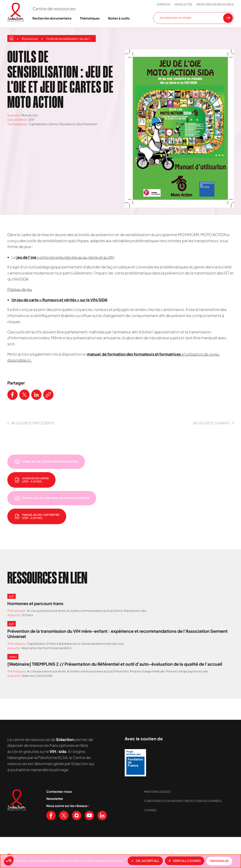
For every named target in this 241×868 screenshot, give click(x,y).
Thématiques (90, 18)
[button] (9, 861)
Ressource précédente (31, 423)
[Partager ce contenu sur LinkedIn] (36, 395)
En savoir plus (115, 861)
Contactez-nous (59, 791)
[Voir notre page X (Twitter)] (64, 815)
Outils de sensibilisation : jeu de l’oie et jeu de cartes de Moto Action (70, 39)
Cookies (150, 810)
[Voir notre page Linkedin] (102, 815)
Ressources (30, 39)
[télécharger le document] (31, 480)
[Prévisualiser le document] (46, 462)
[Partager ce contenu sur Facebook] (12, 395)
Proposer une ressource (215, 4)
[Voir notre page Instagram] (77, 815)
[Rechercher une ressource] (228, 18)
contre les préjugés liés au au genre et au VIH (65, 257)
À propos (164, 4)
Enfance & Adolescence (64, 643)
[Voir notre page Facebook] (51, 815)
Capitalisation (38, 124)
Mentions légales (157, 792)
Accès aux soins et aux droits (46, 611)
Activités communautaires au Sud (90, 611)
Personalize (219, 861)
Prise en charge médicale (147, 671)
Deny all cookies (185, 861)
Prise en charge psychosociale (187, 671)
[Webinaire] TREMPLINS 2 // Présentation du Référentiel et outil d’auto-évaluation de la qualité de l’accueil (115, 664)
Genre (53, 124)
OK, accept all (145, 861)
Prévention (90, 124)
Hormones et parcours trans (35, 603)
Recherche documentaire (52, 18)
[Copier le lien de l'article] (48, 395)
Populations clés (70, 124)
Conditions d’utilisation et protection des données (183, 801)
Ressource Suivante (214, 423)
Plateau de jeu (20, 289)
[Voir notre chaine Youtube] (89, 815)
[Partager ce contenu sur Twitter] (24, 395)
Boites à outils (119, 18)
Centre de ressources (54, 8)
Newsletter (183, 4)
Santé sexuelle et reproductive (103, 643)
